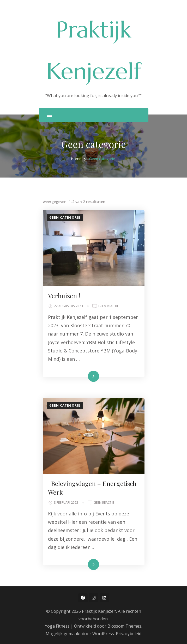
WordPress (103, 634)
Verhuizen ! (64, 296)
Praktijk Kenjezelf (99, 611)
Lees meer (85, 376)
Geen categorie (65, 217)
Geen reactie (108, 306)
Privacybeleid (129, 634)
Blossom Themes (124, 626)
